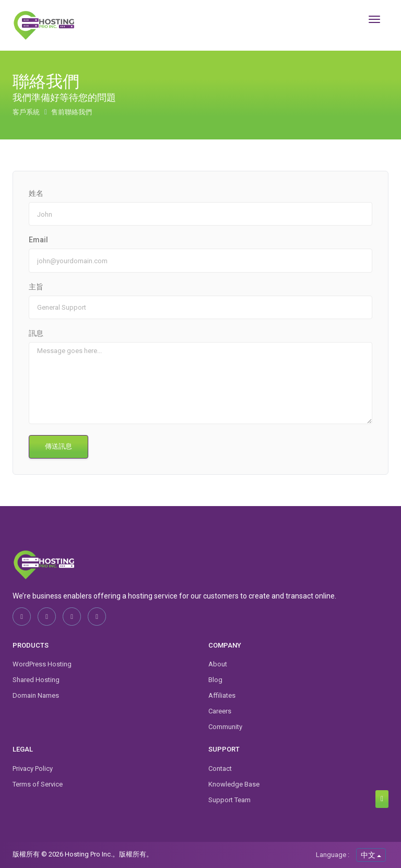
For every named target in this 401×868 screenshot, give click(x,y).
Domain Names (36, 695)
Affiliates (222, 695)
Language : (333, 855)
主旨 (36, 287)
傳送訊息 (58, 446)
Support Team (229, 800)
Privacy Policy (33, 769)
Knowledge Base (234, 784)
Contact (220, 769)
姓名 (36, 193)
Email (38, 240)
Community (225, 727)
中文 (371, 855)
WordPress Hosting (42, 664)
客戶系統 (27, 112)
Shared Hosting (36, 680)
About (218, 664)
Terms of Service (38, 784)
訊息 (36, 333)
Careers (220, 711)
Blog (215, 680)
